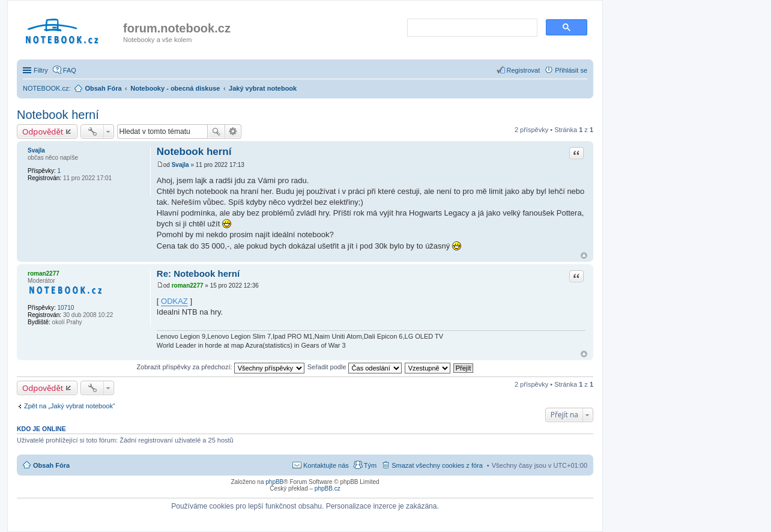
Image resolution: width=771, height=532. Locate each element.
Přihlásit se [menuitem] (571, 70)
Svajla (36, 150)
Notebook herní (58, 115)
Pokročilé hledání (233, 131)
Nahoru (584, 255)
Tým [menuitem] (370, 465)
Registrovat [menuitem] (524, 70)
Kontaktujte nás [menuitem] (326, 465)
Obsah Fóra (51, 465)
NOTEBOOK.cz (46, 88)
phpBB (274, 482)
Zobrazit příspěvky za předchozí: (221, 367)
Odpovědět (43, 131)
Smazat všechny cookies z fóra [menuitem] (437, 465)
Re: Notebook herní (198, 274)
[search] (471, 28)
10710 (65, 308)
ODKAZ (174, 301)
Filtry (41, 70)
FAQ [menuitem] (70, 70)
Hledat (216, 131)
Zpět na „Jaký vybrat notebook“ (70, 406)
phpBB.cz (328, 488)
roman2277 (44, 274)
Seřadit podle (355, 367)
